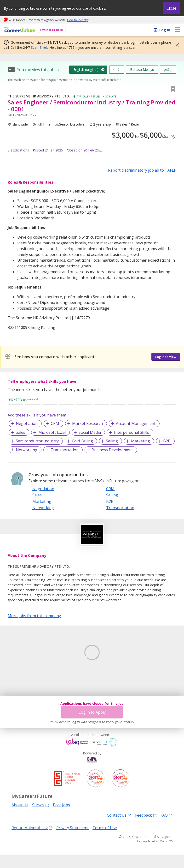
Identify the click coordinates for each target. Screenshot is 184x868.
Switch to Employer (52, 30)
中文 (117, 69)
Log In (165, 30)
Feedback (146, 829)
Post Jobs (61, 818)
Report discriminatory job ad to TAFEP (142, 170)
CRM (55, 423)
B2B (167, 441)
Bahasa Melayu (142, 69)
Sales (20, 432)
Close (171, 8)
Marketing (141, 441)
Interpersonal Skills (132, 432)
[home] (19, 30)
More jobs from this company (34, 615)
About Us (20, 818)
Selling (112, 441)
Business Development (112, 450)
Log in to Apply (92, 712)
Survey (41, 818)
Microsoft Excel (52, 432)
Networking (27, 450)
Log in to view (166, 357)
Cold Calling (82, 441)
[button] (176, 45)
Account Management (136, 423)
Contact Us (119, 829)
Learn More (21, 680)
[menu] (178, 30)
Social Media (90, 432)
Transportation (65, 450)
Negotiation (27, 423)
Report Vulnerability (32, 841)
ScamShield (40, 47)
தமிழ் (168, 69)
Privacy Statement (72, 841)
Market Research (87, 423)
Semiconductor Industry (37, 441)
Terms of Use (105, 841)
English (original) (86, 69)
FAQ (167, 829)
